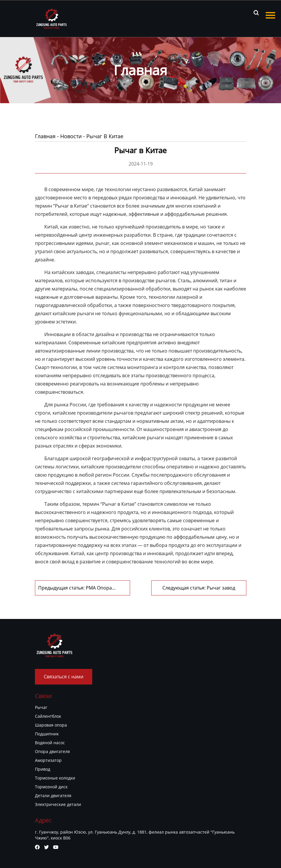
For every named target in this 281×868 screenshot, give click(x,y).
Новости (71, 136)
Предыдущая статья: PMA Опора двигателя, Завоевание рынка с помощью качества (75, 588)
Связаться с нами (64, 677)
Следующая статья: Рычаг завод (199, 588)
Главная (45, 136)
